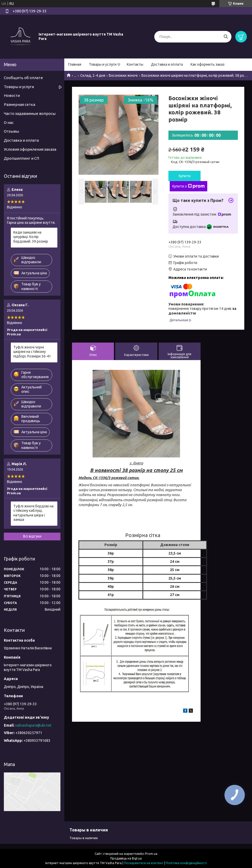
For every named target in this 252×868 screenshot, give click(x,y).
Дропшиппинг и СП (21, 158)
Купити (185, 176)
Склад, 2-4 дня (93, 75)
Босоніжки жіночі (123, 75)
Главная (75, 64)
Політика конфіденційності (186, 863)
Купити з (188, 186)
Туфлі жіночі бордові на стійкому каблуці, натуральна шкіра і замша (33, 513)
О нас (9, 122)
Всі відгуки (32, 536)
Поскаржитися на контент (144, 863)
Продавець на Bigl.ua (126, 858)
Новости (12, 95)
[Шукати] (226, 37)
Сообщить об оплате (23, 78)
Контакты (135, 64)
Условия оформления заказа (30, 149)
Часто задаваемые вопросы (30, 113)
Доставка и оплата (167, 64)
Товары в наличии (84, 838)
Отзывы (11, 131)
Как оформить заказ (208, 64)
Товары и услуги (103, 64)
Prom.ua (151, 854)
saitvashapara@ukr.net (33, 725)
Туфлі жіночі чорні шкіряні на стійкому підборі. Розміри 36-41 (32, 352)
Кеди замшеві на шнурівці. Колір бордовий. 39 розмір (31, 237)
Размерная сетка (20, 104)
